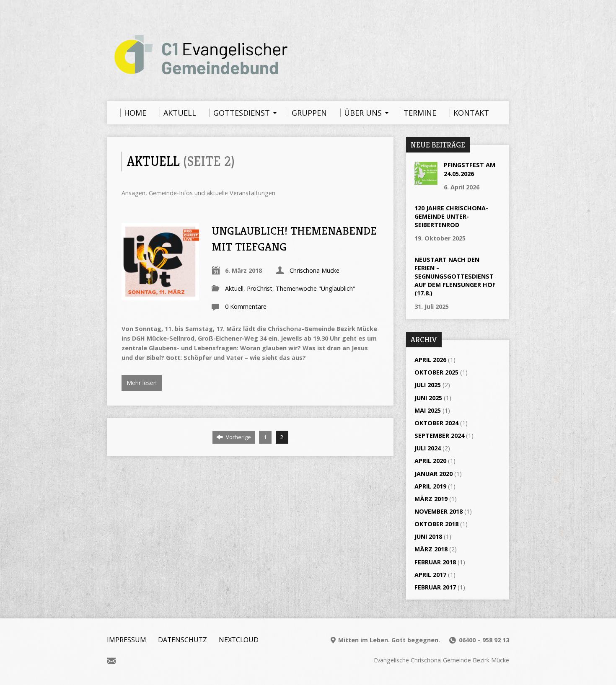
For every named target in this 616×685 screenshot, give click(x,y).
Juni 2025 (428, 398)
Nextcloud (239, 640)
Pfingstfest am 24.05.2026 (470, 169)
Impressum (127, 640)
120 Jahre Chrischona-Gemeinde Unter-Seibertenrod (451, 216)
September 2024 (439, 436)
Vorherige (234, 437)
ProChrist (260, 288)
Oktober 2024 (436, 423)
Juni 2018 (428, 536)
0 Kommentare (246, 306)
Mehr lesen (142, 383)
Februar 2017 (435, 587)
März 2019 (431, 499)
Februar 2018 (435, 562)
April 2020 (430, 461)
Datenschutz (182, 640)
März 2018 (431, 549)
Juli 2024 (428, 448)
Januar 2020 (434, 474)
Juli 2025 (428, 385)
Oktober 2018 (436, 524)
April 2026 (430, 360)
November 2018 (439, 511)
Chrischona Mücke (314, 270)
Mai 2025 (428, 410)
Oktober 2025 (436, 372)
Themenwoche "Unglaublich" (316, 288)
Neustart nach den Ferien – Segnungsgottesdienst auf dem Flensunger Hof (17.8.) (455, 277)
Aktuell (234, 288)
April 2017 (430, 575)
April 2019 (430, 486)
